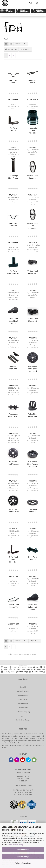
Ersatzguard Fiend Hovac (33, 511)
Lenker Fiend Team (13, 82)
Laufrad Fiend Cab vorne (33, 177)
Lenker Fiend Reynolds (13, 225)
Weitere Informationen (23, 863)
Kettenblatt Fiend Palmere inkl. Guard (33, 464)
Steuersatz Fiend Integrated (33, 130)
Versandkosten (23, 695)
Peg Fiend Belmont (13, 129)
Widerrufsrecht (23, 704)
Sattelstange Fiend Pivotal (13, 177)
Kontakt (23, 687)
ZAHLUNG (23, 816)
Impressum (23, 683)
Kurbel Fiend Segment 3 (13, 368)
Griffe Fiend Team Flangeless (13, 559)
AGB (23, 716)
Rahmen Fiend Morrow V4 (13, 606)
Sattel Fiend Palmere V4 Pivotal (33, 607)
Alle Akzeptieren (23, 850)
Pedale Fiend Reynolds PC (33, 415)
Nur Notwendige (23, 857)
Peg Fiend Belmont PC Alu (13, 272)
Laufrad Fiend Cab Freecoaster (33, 226)
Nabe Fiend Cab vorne (33, 558)
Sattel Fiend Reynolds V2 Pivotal (13, 321)
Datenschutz (23, 708)
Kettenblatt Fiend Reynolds (13, 463)
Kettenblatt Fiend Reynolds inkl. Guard (33, 369)
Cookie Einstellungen (23, 720)
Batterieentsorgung (23, 712)
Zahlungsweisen (23, 699)
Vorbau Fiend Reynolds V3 (33, 272)
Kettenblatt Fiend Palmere (13, 511)
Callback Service (23, 691)
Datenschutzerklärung (15, 845)
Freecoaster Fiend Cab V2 (13, 415)
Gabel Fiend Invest (33, 82)
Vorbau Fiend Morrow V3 (33, 320)
